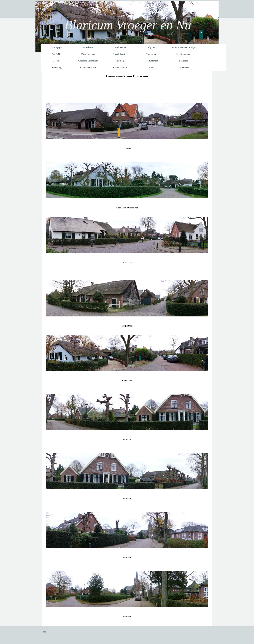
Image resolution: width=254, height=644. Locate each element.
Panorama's (152, 54)
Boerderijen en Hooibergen (184, 47)
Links (152, 67)
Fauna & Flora (120, 67)
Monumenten (152, 61)
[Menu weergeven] (44, 632)
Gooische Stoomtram (88, 61)
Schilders (183, 61)
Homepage (56, 47)
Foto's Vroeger (88, 54)
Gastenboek (184, 67)
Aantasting (56, 67)
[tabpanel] (127, 76)
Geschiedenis (120, 47)
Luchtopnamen (183, 54)
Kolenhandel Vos (88, 67)
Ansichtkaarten (120, 54)
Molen (57, 61)
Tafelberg (120, 61)
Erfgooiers (152, 47)
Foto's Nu (56, 54)
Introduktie (88, 47)
